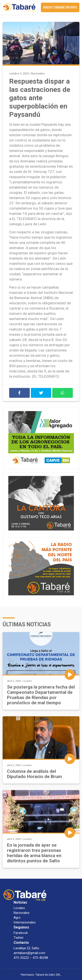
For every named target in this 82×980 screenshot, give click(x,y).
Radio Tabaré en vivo (60, 7)
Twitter (19, 938)
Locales (27, 681)
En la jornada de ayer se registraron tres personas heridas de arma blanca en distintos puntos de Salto (34, 853)
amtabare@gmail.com (29, 953)
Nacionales (38, 74)
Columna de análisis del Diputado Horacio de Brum (34, 774)
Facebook (21, 933)
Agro (17, 918)
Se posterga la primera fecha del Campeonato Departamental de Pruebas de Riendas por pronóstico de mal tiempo (41, 695)
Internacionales (25, 922)
